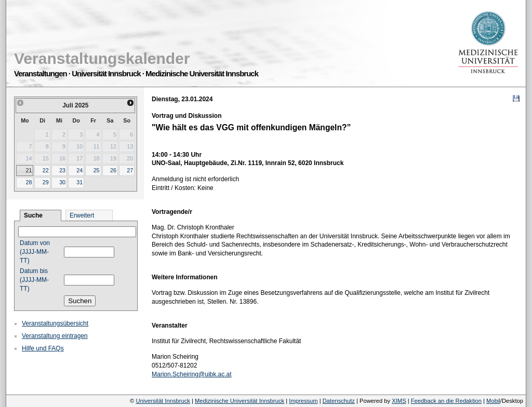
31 (79, 182)
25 (97, 170)
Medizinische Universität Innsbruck (240, 401)
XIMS (399, 401)
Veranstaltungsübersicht (55, 323)
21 (29, 170)
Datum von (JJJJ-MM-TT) (35, 252)
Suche (33, 215)
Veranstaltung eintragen (55, 336)
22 (46, 170)
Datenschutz (339, 401)
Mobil (493, 401)
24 (79, 170)
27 (130, 170)
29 (46, 182)
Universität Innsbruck (163, 401)
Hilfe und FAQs (43, 348)
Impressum (303, 401)
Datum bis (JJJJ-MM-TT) (34, 280)
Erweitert (82, 215)
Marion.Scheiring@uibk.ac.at (192, 374)
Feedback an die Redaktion (446, 401)
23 (62, 170)
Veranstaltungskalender (102, 58)
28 (29, 182)
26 (113, 170)
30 (62, 182)
